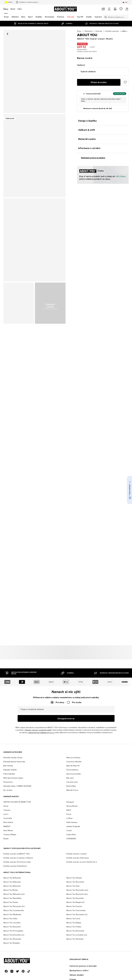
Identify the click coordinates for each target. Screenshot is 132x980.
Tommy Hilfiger (10, 835)
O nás (10, 909)
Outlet (9, 2)
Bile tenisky (8, 766)
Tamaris (7, 810)
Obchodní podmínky (66, 909)
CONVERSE (71, 839)
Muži (13, 9)
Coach (69, 830)
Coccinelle (8, 818)
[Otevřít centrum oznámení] (115, 9)
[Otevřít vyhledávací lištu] (105, 17)
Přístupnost (96, 909)
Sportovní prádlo (74, 774)
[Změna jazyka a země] (125, 2)
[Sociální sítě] (6, 867)
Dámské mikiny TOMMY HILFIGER (17, 786)
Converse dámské (74, 762)
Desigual (70, 802)
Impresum (82, 909)
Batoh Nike (71, 786)
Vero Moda (8, 830)
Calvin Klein (71, 835)
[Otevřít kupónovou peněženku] (103, 9)
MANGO (7, 826)
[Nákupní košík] (127, 9)
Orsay (6, 806)
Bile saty (70, 778)
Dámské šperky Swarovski (14, 762)
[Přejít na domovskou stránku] (65, 9)
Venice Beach (72, 806)
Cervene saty (72, 782)
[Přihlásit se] (109, 9)
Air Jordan (8, 790)
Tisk (19, 909)
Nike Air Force (72, 790)
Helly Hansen (72, 822)
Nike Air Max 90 (73, 766)
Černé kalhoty (72, 770)
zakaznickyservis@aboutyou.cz (41, 733)
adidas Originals (73, 826)
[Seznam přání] (121, 9)
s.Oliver (70, 818)
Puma (69, 814)
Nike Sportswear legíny (13, 778)
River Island (8, 822)
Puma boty (8, 782)
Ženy (6, 9)
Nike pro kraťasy (73, 758)
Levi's (6, 814)
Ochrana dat (47, 909)
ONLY (69, 810)
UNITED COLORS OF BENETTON (17, 802)
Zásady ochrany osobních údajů (38, 730)
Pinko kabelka (9, 774)
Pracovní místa (31, 909)
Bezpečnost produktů (115, 909)
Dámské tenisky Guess (13, 758)
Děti (20, 9)
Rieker (6, 839)
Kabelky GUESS (10, 770)
